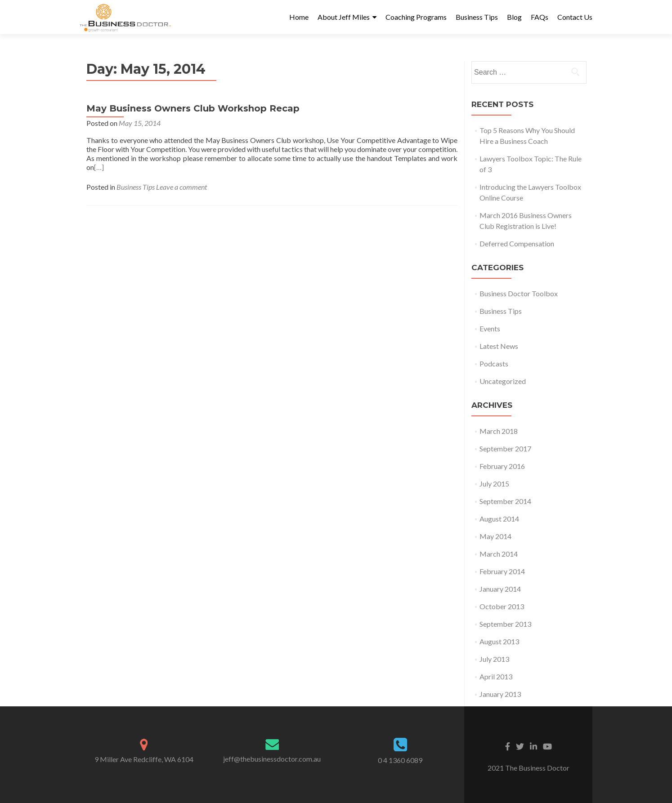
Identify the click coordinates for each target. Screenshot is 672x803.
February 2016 (502, 466)
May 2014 (495, 536)
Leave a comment (181, 187)
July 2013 (494, 659)
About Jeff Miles (344, 17)
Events (490, 328)
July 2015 (494, 484)
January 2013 (500, 694)
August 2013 (499, 641)
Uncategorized (503, 381)
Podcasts (494, 364)
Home (299, 17)
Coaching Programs (416, 17)
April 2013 (496, 676)
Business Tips (477, 17)
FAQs (540, 17)
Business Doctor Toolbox (519, 293)
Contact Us (575, 17)
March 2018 (499, 431)
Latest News (499, 346)
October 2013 (502, 606)
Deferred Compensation (517, 243)
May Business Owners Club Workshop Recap (193, 108)
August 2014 (499, 519)
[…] (99, 167)
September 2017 (505, 448)
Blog (514, 17)
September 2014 (505, 501)
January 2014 (500, 589)
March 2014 (499, 554)
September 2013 (505, 624)
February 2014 (502, 571)
